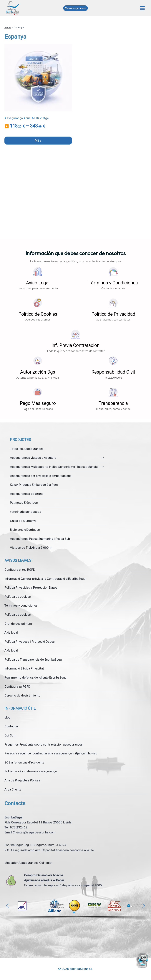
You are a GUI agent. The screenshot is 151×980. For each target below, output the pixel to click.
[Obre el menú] (142, 8)
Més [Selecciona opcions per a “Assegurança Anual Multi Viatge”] (38, 140)
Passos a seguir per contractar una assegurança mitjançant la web (51, 753)
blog (8, 717)
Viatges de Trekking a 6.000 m (31, 548)
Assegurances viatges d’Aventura (33, 458)
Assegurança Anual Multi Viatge (27, 118)
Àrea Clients (13, 789)
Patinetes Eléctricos (24, 503)
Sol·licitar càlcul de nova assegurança (31, 771)
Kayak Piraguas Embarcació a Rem (34, 485)
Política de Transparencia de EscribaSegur (34, 660)
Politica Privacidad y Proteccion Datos (31, 588)
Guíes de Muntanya (23, 521)
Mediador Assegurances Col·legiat (28, 863)
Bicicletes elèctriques (25, 530)
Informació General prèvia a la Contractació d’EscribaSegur (45, 579)
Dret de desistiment (18, 624)
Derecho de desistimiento (22, 695)
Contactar (11, 726)
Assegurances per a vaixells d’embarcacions (41, 476)
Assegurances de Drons (27, 494)
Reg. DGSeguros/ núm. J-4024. (45, 845)
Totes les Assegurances (27, 449)
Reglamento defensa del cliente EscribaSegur (36, 677)
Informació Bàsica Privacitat (24, 668)
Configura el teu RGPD (20, 570)
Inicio (8, 27)
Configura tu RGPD (17, 687)
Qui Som (10, 735)
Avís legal (11, 650)
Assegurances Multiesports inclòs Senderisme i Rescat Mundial (54, 467)
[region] (75, 909)
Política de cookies (18, 597)
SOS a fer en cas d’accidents (24, 762)
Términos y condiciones (21, 605)
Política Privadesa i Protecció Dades (30, 642)
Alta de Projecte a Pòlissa (22, 780)
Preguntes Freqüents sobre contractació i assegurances (44, 744)
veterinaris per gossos (26, 512)
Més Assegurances (75, 8)
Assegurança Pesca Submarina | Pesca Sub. (40, 539)
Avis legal (11, 632)
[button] (38, 278)
